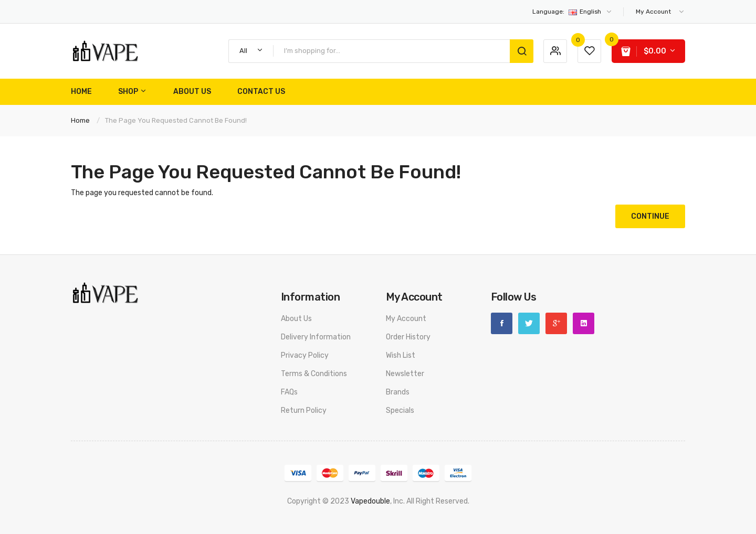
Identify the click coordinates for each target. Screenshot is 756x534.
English (573, 12)
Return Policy (304, 410)
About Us (296, 319)
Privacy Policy (305, 355)
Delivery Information (316, 337)
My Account (406, 319)
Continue (650, 216)
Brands (398, 392)
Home (80, 120)
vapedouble (370, 501)
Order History (408, 337)
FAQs (289, 392)
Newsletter (405, 374)
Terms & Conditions (314, 374)
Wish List (401, 355)
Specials (400, 410)
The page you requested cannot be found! (176, 120)
